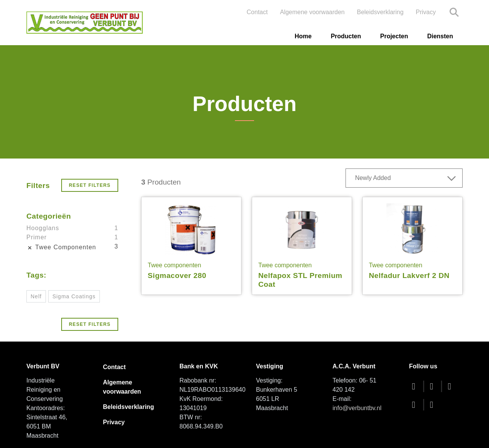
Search (454, 12)
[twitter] (434, 386)
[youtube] (452, 386)
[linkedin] (434, 405)
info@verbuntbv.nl (357, 408)
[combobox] (404, 178)
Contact (257, 12)
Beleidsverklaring (380, 12)
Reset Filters (90, 185)
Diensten (440, 36)
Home (303, 36)
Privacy (426, 12)
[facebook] (416, 386)
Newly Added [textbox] (373, 178)
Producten (346, 36)
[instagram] (416, 405)
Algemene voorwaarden (312, 12)
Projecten (394, 36)
